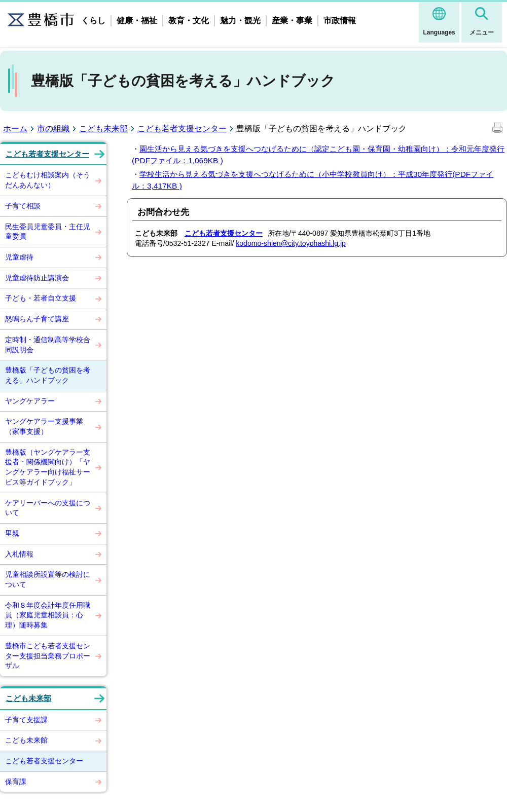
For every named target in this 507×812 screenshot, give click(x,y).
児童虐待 (19, 257)
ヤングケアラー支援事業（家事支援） (44, 426)
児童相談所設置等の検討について (48, 579)
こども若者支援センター (182, 128)
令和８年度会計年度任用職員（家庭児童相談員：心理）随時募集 (48, 615)
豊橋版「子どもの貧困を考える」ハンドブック (48, 375)
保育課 (16, 782)
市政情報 (340, 21)
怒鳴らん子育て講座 (37, 319)
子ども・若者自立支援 (41, 298)
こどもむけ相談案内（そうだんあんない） (48, 180)
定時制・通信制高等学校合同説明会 (48, 345)
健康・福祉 (137, 21)
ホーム (15, 128)
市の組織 (53, 128)
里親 (12, 533)
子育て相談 (23, 206)
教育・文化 (189, 21)
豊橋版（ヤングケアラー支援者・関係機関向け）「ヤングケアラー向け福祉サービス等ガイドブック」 (48, 467)
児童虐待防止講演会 (37, 278)
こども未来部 (103, 128)
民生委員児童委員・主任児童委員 (48, 232)
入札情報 (19, 554)
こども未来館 (26, 740)
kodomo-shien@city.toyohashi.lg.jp (291, 243)
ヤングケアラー (30, 401)
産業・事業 (292, 21)
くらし (93, 21)
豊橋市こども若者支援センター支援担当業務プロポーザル (48, 656)
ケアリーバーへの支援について (48, 508)
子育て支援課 (26, 720)
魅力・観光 (240, 21)
